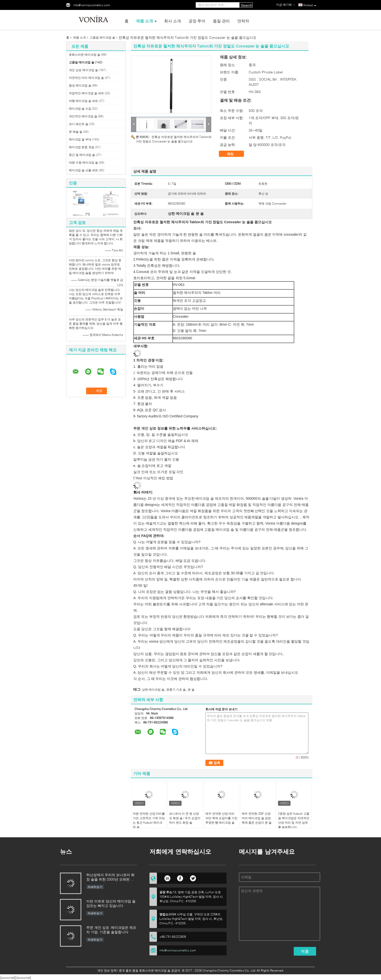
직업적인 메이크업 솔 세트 (86, 93)
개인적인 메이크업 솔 (83, 116)
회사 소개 (173, 21)
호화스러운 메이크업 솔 (85, 55)
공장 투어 (197, 21)
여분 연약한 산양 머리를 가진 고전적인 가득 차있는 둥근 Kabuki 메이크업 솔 (149, 820)
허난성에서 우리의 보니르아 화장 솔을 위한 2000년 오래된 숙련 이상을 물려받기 (110, 877)
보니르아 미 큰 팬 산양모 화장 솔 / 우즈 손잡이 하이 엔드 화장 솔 (185, 818)
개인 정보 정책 (107, 970)
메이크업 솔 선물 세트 (83, 170)
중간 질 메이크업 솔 (82, 155)
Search (246, 5)
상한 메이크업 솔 (153, 690)
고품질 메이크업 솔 (102, 37)
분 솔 (191, 690)
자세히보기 (95, 887)
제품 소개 (144, 21)
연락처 (243, 21)
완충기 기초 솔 (176, 690)
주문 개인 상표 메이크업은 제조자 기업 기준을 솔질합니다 (111, 930)
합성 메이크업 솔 (80, 85)
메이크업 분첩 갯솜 (82, 147)
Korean (310, 5)
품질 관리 (221, 21)
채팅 (234, 154)
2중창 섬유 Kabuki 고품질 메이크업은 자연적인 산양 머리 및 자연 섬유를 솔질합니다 (294, 820)
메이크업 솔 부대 (80, 139)
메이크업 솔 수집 (80, 109)
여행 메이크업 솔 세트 (83, 101)
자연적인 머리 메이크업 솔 (86, 78)
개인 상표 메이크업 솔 (83, 70)
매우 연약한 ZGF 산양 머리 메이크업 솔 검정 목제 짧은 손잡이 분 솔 (257, 818)
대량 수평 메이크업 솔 (83, 162)
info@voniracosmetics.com (92, 5)
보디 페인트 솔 (79, 124)
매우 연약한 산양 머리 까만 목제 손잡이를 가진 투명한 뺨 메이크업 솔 (221, 818)
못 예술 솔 (76, 132)
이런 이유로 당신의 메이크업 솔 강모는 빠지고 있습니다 (111, 903)
